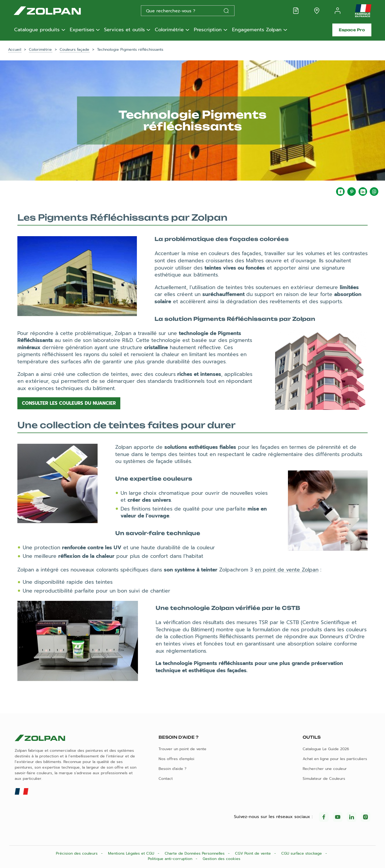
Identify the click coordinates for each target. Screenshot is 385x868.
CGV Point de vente (254, 853)
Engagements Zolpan (257, 30)
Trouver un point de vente (182, 749)
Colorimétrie (169, 30)
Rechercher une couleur (325, 769)
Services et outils (124, 30)
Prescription (208, 30)
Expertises (82, 30)
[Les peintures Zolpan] (56, 11)
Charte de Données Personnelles (195, 853)
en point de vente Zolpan (287, 570)
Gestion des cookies (222, 859)
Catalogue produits (37, 30)
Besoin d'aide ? (172, 769)
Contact (166, 779)
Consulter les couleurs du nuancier (69, 403)
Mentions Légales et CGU (132, 853)
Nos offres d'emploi (176, 759)
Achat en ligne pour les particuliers (335, 759)
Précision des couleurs (77, 853)
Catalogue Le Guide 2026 (326, 749)
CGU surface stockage (302, 853)
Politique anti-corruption (171, 859)
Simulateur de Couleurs (324, 779)
